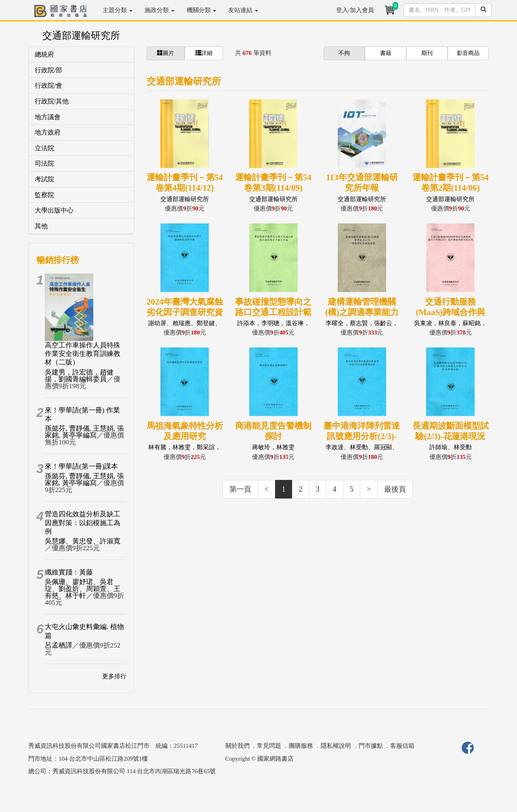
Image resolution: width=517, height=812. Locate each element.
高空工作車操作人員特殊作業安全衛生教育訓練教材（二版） (83, 354)
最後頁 (395, 489)
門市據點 (371, 746)
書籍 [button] (386, 53)
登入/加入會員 (355, 10)
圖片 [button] (166, 53)
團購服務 (301, 746)
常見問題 (269, 746)
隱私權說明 (336, 746)
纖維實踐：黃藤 (69, 572)
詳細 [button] (204, 53)
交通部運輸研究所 (81, 36)
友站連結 (243, 10)
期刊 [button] (427, 53)
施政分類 (160, 10)
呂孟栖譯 (59, 645)
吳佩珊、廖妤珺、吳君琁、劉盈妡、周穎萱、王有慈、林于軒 (83, 589)
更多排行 (114, 676)
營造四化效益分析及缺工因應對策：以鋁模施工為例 (83, 523)
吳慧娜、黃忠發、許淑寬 (83, 541)
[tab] (81, 55)
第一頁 (240, 489)
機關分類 (202, 10)
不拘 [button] (344, 53)
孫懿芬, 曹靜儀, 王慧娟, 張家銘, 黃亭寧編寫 (84, 432)
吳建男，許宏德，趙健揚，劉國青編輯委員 (79, 376)
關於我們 (237, 746)
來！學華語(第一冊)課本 (81, 466)
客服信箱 (402, 746)
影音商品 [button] (468, 53)
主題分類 (118, 10)
